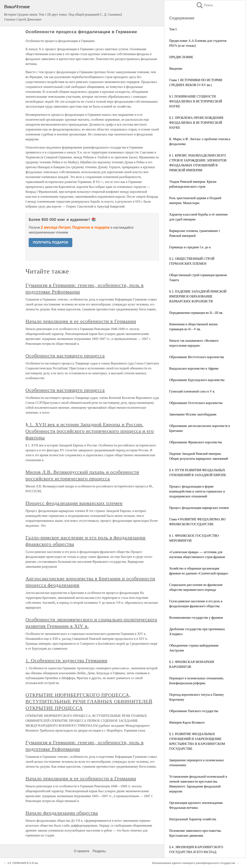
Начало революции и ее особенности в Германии (81, 321)
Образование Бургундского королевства (197, 380)
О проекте (81, 851)
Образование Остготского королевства (196, 403)
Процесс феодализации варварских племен (199, 508)
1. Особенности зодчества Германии (66, 660)
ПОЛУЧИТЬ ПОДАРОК (50, 242)
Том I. (173, 29)
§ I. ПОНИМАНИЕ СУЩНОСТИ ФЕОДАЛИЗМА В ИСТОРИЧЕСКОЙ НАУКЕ (196, 101)
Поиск (204, 5)
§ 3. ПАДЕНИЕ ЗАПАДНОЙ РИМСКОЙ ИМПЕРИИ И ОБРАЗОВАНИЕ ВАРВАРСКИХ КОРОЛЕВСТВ (198, 296)
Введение (176, 69)
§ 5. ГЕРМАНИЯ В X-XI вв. (23, 863)
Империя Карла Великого (187, 722)
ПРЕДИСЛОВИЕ (181, 57)
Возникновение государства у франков (196, 618)
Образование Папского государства (194, 711)
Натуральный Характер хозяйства (193, 819)
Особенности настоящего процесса (65, 356)
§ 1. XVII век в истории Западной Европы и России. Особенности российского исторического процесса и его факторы (90, 431)
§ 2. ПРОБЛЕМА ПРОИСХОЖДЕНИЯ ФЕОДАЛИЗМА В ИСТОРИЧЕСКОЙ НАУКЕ (196, 123)
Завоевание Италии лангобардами (193, 414)
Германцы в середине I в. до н (190, 247)
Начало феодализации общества (62, 813)
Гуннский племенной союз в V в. (192, 391)
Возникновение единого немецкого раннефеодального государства (194, 863)
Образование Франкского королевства (196, 442)
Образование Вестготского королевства (197, 357)
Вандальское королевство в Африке (194, 368)
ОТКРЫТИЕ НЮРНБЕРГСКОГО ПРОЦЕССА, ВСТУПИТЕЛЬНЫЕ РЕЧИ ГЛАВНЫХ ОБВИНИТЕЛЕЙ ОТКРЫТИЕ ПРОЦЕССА (89, 701)
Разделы (99, 851)
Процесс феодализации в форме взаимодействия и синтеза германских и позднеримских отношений (197, 491)
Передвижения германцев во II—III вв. (196, 313)
